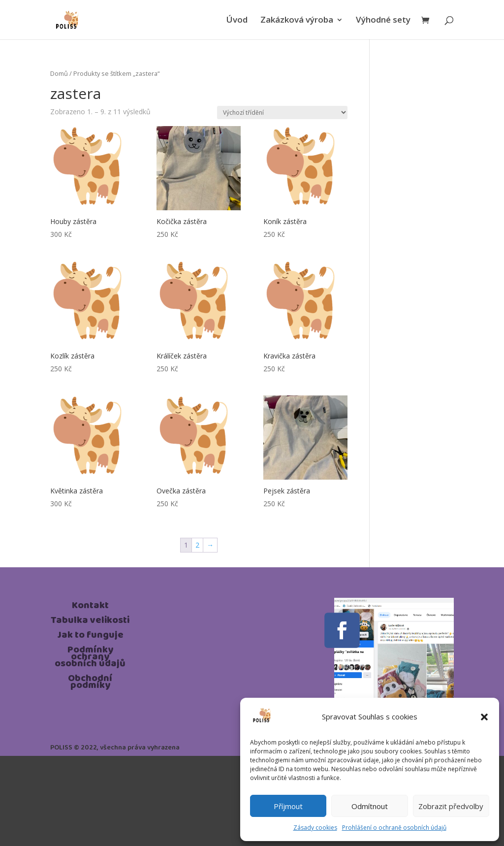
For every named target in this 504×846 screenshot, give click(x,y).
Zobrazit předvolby (451, 806)
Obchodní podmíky (90, 683)
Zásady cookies (315, 828)
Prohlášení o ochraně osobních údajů (394, 828)
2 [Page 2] (197, 545)
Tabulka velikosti (90, 622)
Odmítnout (370, 806)
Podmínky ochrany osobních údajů (90, 658)
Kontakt (90, 607)
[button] (484, 717)
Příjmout (288, 806)
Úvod (237, 21)
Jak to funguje (90, 637)
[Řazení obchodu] (282, 113)
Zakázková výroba (297, 21)
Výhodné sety (383, 21)
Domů (59, 73)
